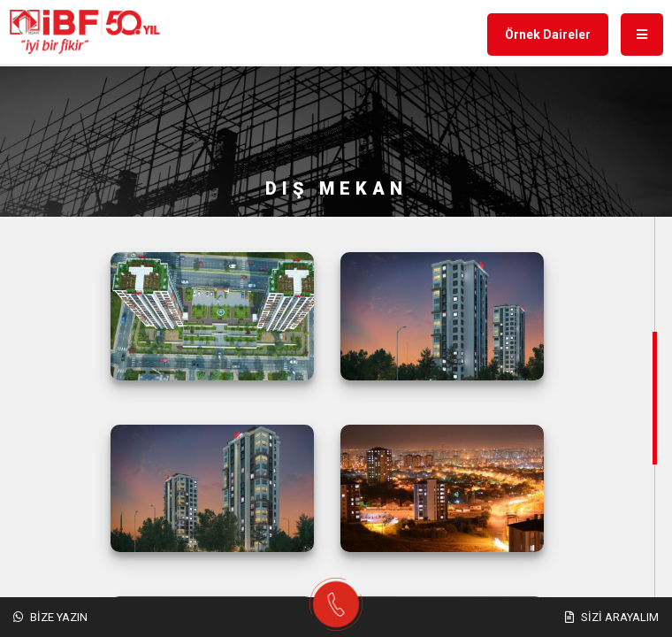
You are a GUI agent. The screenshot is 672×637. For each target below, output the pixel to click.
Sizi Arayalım (612, 617)
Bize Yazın (50, 617)
